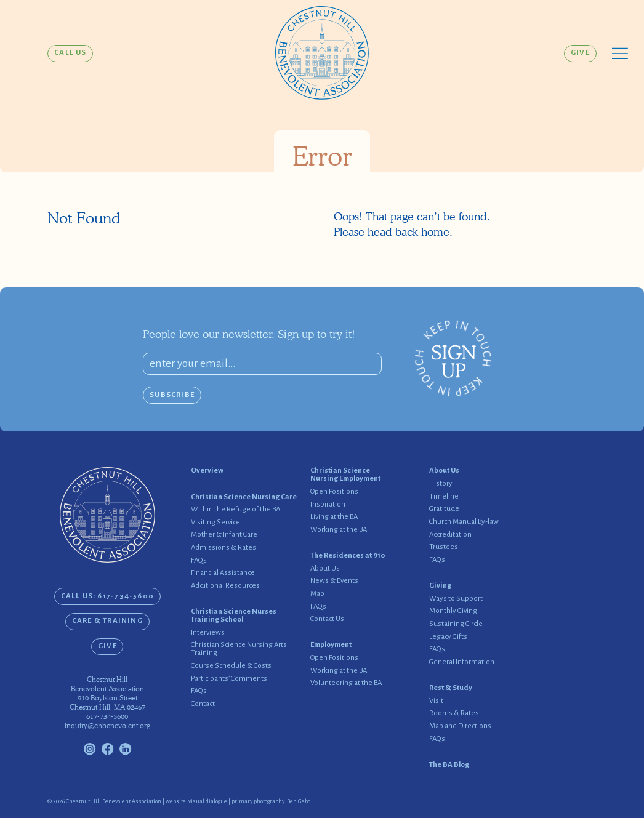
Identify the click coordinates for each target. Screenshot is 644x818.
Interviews (208, 633)
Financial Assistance (223, 573)
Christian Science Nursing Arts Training (239, 649)
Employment (331, 645)
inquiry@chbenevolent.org (107, 726)
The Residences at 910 (348, 556)
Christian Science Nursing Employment (345, 475)
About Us (325, 569)
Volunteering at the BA (346, 683)
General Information (462, 662)
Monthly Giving (453, 611)
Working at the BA (339, 530)
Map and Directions (460, 726)
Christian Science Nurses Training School (234, 616)
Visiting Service (215, 523)
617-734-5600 (107, 716)
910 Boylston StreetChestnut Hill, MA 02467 (107, 703)
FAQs (199, 561)
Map (317, 594)
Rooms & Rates (454, 713)
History (441, 484)
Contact (203, 704)
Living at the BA (334, 517)
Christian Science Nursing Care (244, 497)
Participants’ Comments (229, 679)
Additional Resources (225, 586)
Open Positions (334, 492)
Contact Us (327, 619)
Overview (207, 471)
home (435, 232)
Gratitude (444, 509)
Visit (436, 701)
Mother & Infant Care (224, 535)
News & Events (334, 581)
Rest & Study (451, 688)
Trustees (444, 547)
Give (580, 53)
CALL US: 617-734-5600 (107, 596)
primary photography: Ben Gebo (271, 801)
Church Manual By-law (464, 522)
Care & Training (107, 621)
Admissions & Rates (223, 548)
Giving (440, 586)
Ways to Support (456, 599)
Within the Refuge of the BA (235, 510)
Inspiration (328, 505)
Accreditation (450, 535)
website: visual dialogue (196, 801)
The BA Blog (449, 765)
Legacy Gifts (448, 637)
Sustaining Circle (456, 624)
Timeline (444, 497)
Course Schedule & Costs (231, 666)
